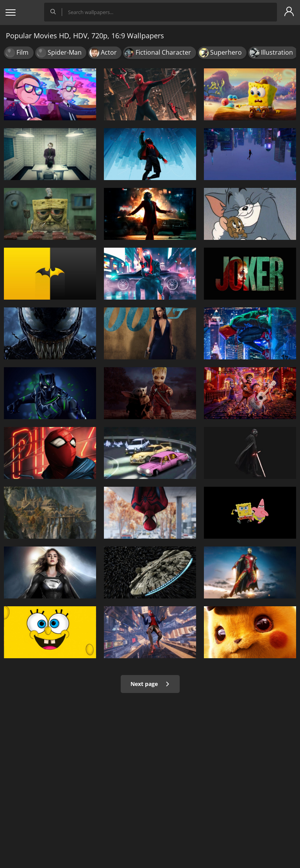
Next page (150, 684)
